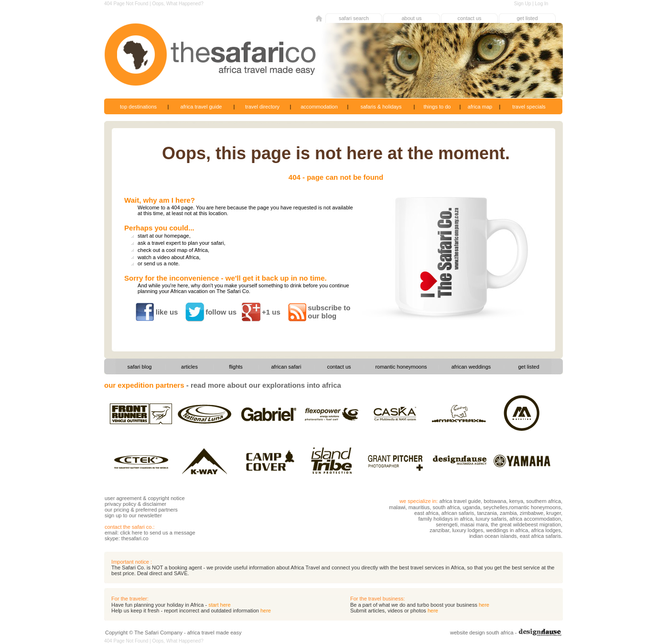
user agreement (123, 498)
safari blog (140, 367)
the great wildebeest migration (526, 524)
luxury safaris (491, 519)
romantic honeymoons (401, 367)
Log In (542, 4)
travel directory (262, 107)
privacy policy (120, 504)
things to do (437, 107)
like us (167, 312)
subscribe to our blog (329, 312)
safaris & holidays (381, 107)
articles (189, 367)
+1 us (271, 312)
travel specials (529, 107)
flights (236, 367)
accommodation (319, 107)
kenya (516, 501)
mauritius (419, 507)
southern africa (543, 501)
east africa (426, 513)
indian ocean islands (493, 536)
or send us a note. (159, 263)
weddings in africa (507, 530)
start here (219, 605)
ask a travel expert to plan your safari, (181, 243)
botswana (495, 501)
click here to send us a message (157, 533)
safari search (354, 18)
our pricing (117, 510)
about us (411, 18)
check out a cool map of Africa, (173, 250)
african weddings (471, 367)
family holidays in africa (446, 519)
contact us (469, 18)
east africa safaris (540, 536)
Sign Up (523, 4)
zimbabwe (532, 513)
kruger (554, 513)
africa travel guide (201, 107)
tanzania (487, 513)
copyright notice (167, 498)
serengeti (446, 524)
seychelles (495, 507)
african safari (286, 367)
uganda (471, 507)
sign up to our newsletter (133, 515)
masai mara (474, 524)
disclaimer (154, 504)
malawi (397, 507)
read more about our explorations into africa (266, 385)
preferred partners (157, 510)
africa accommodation (535, 519)
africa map (480, 107)
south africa (446, 507)
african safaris (458, 513)
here (484, 605)
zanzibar (439, 530)
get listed (527, 18)
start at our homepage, (164, 236)
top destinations (138, 107)
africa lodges (546, 530)
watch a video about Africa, (169, 257)
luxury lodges (468, 530)
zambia (508, 513)
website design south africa (482, 633)
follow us (221, 312)
